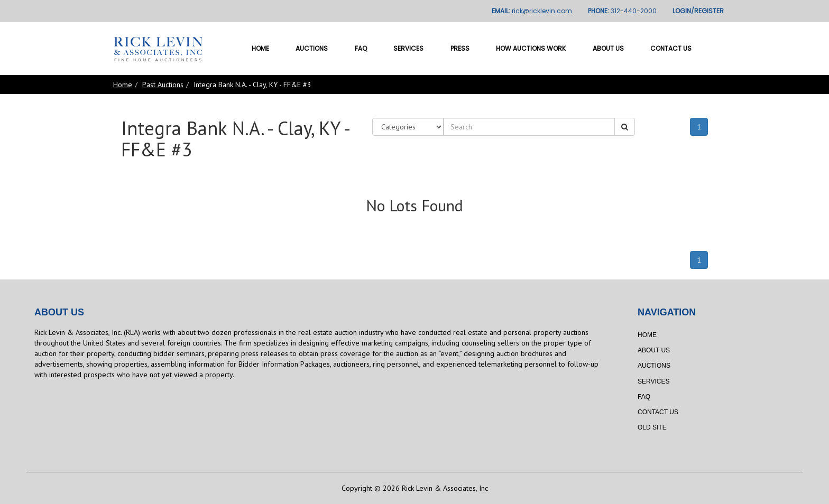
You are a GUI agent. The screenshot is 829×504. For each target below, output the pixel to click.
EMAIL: (532, 11)
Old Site (652, 427)
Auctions (312, 48)
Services (408, 48)
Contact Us (671, 48)
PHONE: (622, 11)
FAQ (361, 48)
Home (260, 48)
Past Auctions (163, 85)
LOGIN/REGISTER (698, 11)
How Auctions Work (531, 48)
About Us (608, 48)
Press (460, 48)
